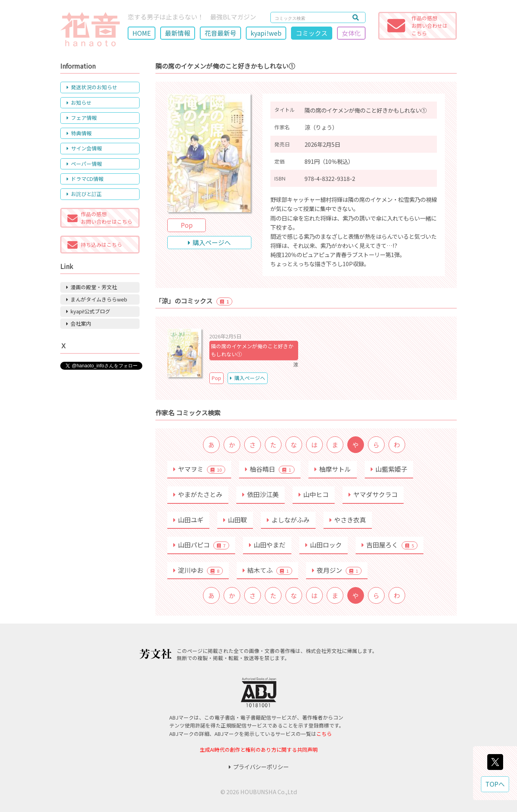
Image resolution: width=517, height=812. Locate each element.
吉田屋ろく (390, 545)
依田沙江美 (260, 494)
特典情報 (79, 133)
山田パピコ (201, 545)
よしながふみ (288, 520)
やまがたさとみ (198, 494)
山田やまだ (267, 545)
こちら (324, 734)
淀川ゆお (198, 570)
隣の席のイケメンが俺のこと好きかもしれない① (252, 350)
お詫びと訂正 (84, 194)
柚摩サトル (333, 469)
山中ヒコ (314, 494)
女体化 (351, 33)
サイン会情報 (84, 148)
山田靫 (235, 520)
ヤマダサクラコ (373, 494)
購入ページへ (209, 242)
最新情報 (178, 33)
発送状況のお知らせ (92, 87)
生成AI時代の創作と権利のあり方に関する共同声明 (259, 750)
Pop (187, 225)
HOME (142, 33)
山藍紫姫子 (389, 469)
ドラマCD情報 (85, 179)
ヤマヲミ (199, 469)
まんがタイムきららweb (97, 299)
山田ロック (324, 545)
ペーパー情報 (84, 164)
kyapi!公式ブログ (88, 311)
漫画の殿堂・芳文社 (92, 287)
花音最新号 (220, 33)
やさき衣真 (348, 520)
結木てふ (267, 570)
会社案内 (79, 323)
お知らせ (79, 103)
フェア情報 (82, 118)
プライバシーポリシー (259, 767)
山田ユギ (188, 520)
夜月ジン (337, 570)
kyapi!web (266, 33)
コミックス (312, 33)
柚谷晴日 (270, 469)
